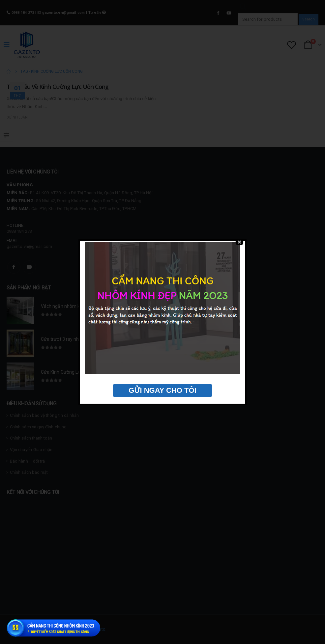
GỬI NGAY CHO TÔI (162, 390)
